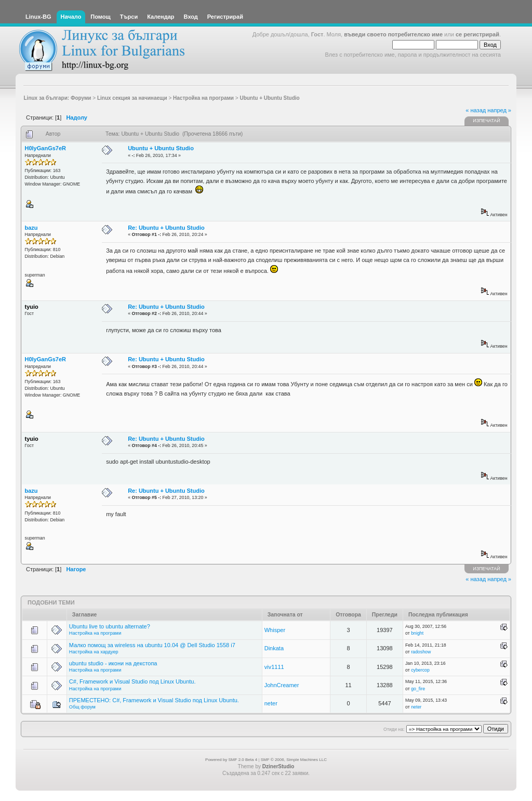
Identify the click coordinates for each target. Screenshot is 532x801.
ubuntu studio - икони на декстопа (113, 663)
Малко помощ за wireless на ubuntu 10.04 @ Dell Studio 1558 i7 (152, 645)
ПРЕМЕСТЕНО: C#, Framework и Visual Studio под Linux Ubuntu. (154, 700)
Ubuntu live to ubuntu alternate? (110, 626)
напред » (499, 110)
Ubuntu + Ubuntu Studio (161, 148)
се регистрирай (477, 34)
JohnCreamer (282, 685)
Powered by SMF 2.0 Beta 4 (231, 760)
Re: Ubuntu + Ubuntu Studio (166, 228)
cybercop (420, 670)
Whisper (275, 630)
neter (271, 703)
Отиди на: (394, 729)
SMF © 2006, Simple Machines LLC (294, 760)
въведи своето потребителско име (393, 34)
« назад (476, 110)
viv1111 (274, 667)
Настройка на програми (95, 633)
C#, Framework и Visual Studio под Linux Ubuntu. (132, 681)
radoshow (421, 652)
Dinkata (274, 648)
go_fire (418, 689)
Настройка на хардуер (94, 652)
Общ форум (82, 707)
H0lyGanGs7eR (45, 148)
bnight (417, 633)
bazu (31, 228)
